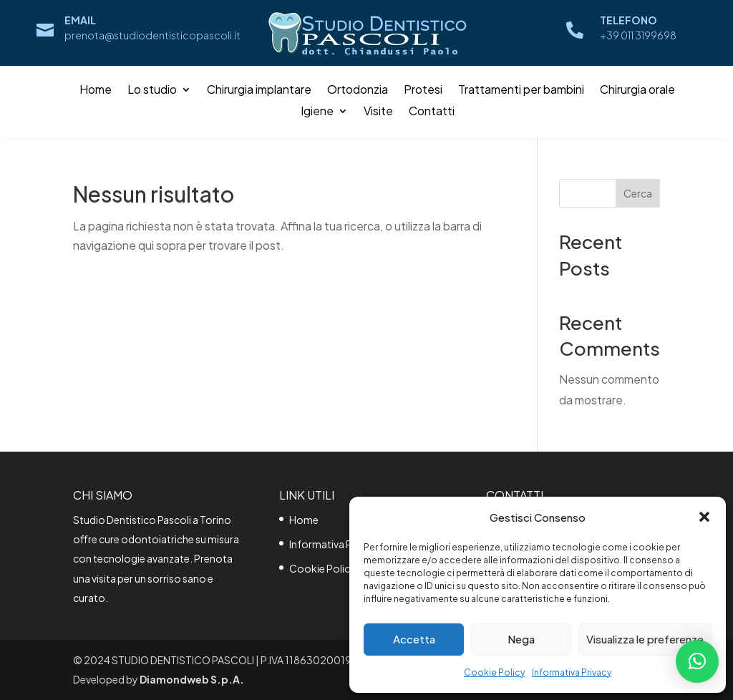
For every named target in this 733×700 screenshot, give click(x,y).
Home (96, 91)
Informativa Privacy (572, 672)
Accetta (414, 639)
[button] (704, 517)
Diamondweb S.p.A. (192, 679)
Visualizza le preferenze (645, 639)
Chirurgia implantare (259, 91)
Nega (521, 639)
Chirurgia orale (637, 91)
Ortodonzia (358, 91)
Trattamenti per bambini (521, 91)
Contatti (432, 112)
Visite (378, 112)
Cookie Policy (494, 672)
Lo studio (152, 91)
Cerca (638, 193)
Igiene (317, 112)
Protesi (423, 91)
